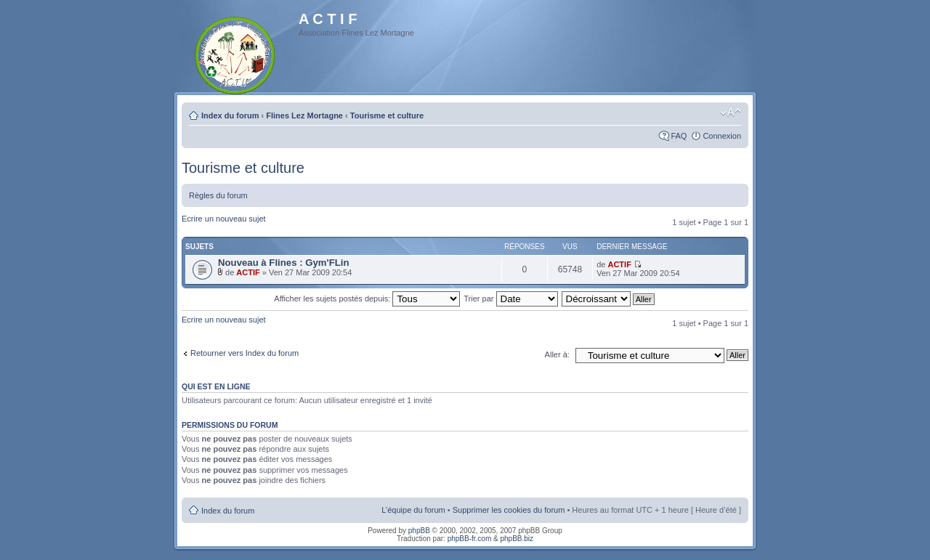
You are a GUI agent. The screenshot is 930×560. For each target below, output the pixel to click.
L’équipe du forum (413, 510)
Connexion (722, 136)
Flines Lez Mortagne (304, 115)
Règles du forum (218, 195)
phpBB (419, 531)
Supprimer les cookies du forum (509, 510)
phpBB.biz (517, 539)
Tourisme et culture (387, 115)
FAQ (679, 136)
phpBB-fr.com (470, 539)
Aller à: (557, 354)
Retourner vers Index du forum (244, 353)
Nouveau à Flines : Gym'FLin (283, 263)
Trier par (510, 299)
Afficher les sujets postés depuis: (367, 299)
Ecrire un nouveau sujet (224, 219)
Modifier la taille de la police (731, 113)
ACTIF (248, 272)
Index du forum (230, 115)
